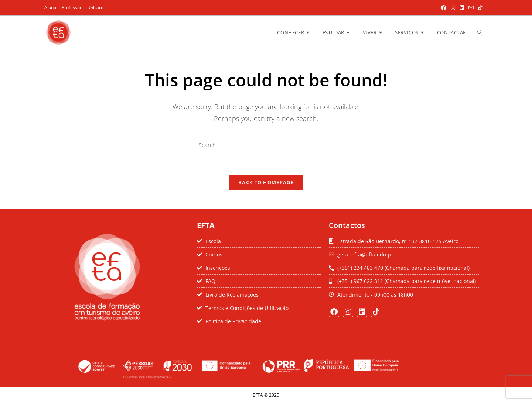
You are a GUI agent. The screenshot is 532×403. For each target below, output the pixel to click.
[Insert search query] (266, 145)
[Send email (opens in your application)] (471, 8)
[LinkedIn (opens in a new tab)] (462, 8)
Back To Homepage (266, 182)
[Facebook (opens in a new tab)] (444, 8)
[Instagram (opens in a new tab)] (453, 8)
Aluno (50, 8)
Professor (72, 8)
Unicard (95, 8)
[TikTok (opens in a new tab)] (479, 8)
